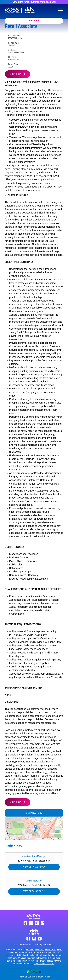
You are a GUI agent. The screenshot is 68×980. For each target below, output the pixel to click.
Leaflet (38, 839)
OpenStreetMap (49, 839)
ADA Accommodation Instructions (31, 958)
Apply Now (15, 74)
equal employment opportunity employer (44, 950)
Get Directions (34, 813)
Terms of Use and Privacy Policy (34, 977)
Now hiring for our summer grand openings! (34, 2)
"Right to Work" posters (44, 964)
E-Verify (24, 961)
